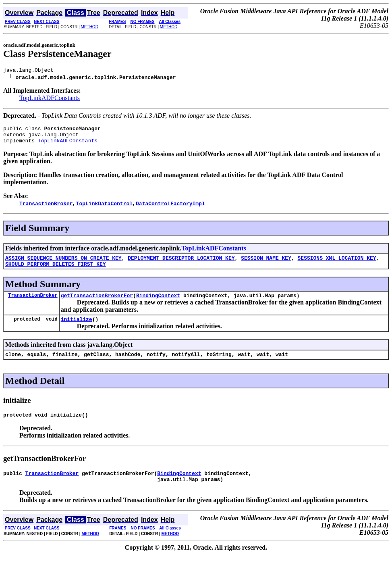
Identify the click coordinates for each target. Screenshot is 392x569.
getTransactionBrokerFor (97, 304)
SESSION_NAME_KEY (266, 264)
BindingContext (158, 304)
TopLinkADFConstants (50, 99)
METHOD (90, 27)
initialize (77, 329)
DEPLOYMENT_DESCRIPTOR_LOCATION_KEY (181, 264)
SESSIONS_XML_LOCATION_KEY (337, 264)
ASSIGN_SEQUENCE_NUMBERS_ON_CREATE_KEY (63, 264)
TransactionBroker (33, 303)
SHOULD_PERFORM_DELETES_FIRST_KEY (56, 271)
